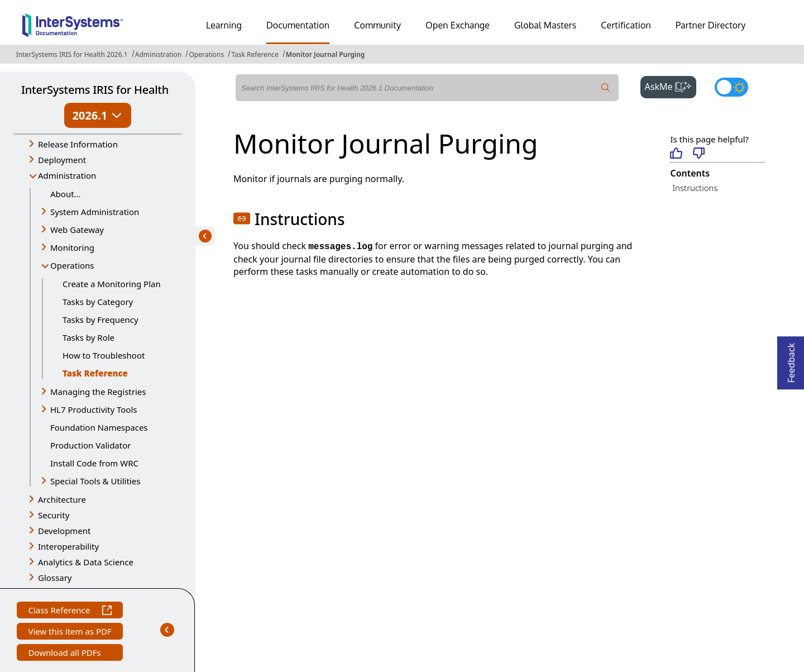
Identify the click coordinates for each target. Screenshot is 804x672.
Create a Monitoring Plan (112, 284)
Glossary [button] (55, 578)
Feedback (791, 359)
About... (66, 194)
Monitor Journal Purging (326, 54)
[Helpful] (676, 154)
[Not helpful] (699, 154)
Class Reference (70, 611)
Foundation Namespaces (99, 427)
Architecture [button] (62, 499)
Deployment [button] (62, 160)
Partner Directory (711, 25)
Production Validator (90, 445)
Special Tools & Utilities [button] (95, 481)
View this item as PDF (70, 633)
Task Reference (255, 54)
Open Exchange (458, 25)
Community (377, 25)
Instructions (695, 188)
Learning (224, 25)
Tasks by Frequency (100, 320)
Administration (159, 54)
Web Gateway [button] (77, 230)
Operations (206, 54)
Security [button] (54, 515)
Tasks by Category (98, 302)
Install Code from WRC (94, 463)
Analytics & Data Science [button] (86, 562)
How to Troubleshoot (104, 355)
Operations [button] (72, 265)
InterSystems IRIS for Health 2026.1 (72, 54)
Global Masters (545, 25)
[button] (242, 218)
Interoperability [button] (68, 546)
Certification (626, 25)
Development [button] (64, 531)
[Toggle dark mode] (731, 87)
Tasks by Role (88, 337)
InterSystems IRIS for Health (95, 90)
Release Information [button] (78, 144)
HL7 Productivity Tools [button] (94, 409)
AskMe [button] (671, 85)
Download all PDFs (66, 654)
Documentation (298, 25)
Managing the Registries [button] (98, 392)
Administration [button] (67, 175)
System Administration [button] (95, 212)
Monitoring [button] (72, 247)
